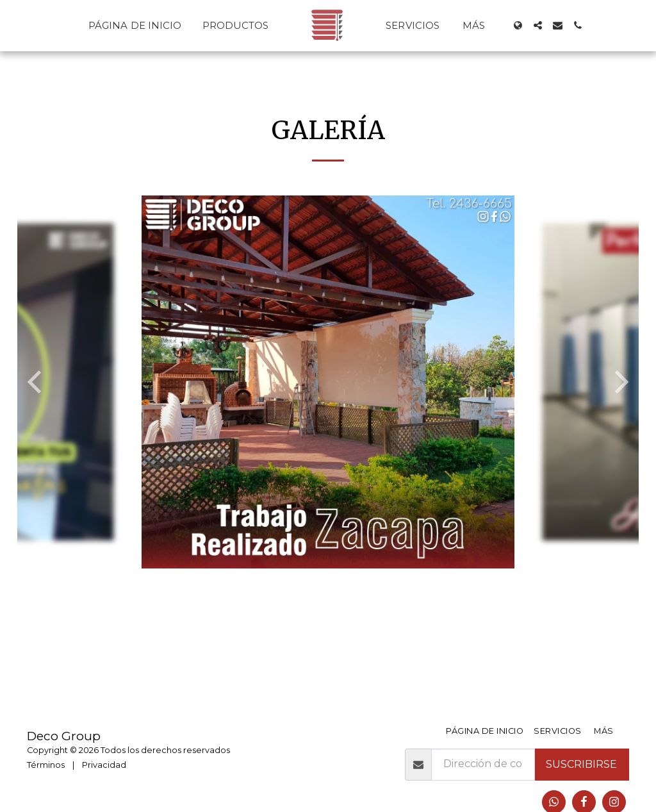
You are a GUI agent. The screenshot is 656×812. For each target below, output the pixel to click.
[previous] (37, 382)
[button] (538, 25)
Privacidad (104, 765)
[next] (619, 382)
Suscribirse (581, 764)
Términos (46, 765)
